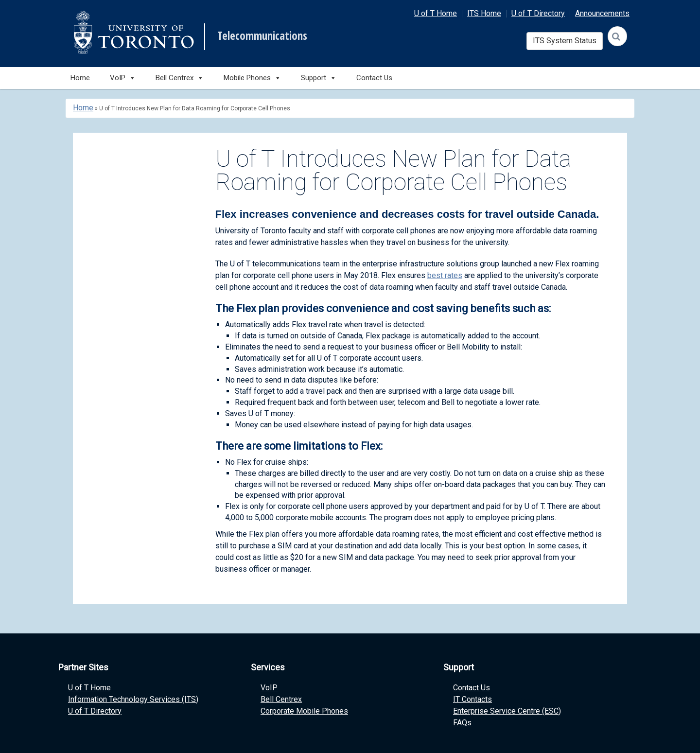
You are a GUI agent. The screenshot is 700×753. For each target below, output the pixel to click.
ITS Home (484, 13)
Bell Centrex (281, 699)
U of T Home (436, 13)
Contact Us (374, 78)
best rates (445, 275)
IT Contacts (472, 699)
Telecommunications (262, 36)
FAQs (462, 723)
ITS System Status (565, 41)
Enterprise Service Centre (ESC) (507, 711)
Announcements (602, 13)
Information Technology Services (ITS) (133, 699)
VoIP (269, 688)
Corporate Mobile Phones (304, 711)
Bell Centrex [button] (180, 78)
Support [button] (319, 78)
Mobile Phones (252, 78)
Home (80, 78)
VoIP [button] (123, 78)
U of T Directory (538, 13)
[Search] (617, 36)
